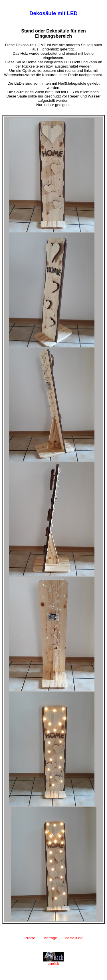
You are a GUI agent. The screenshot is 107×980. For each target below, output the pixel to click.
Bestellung (74, 938)
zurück (53, 962)
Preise (30, 938)
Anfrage (51, 938)
